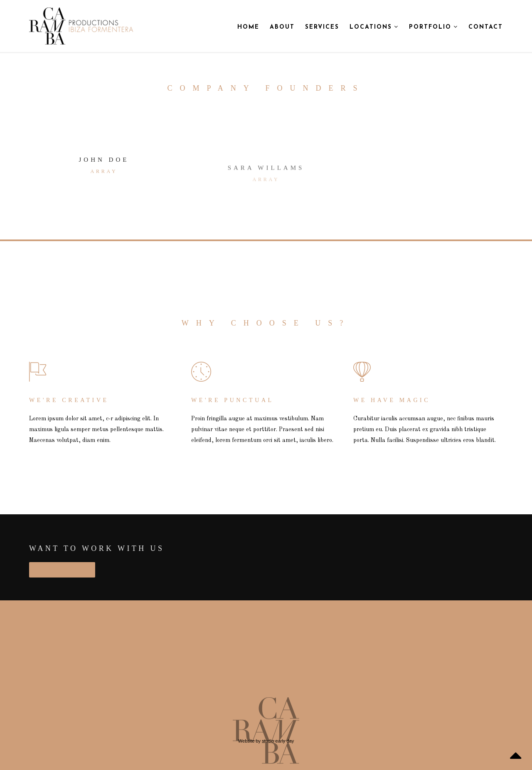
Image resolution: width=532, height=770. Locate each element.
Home (248, 27)
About (282, 27)
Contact (486, 27)
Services (322, 27)
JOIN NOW (62, 570)
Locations (374, 27)
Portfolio (433, 27)
